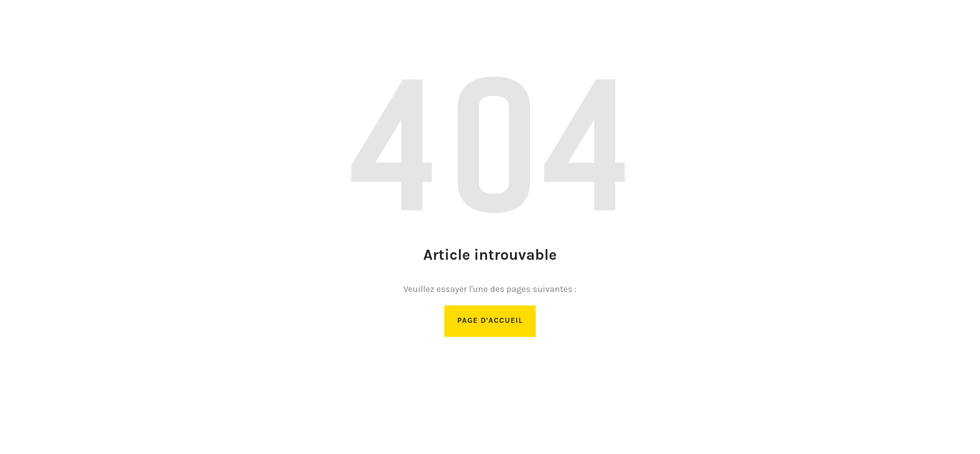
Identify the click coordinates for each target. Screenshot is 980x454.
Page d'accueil (490, 321)
